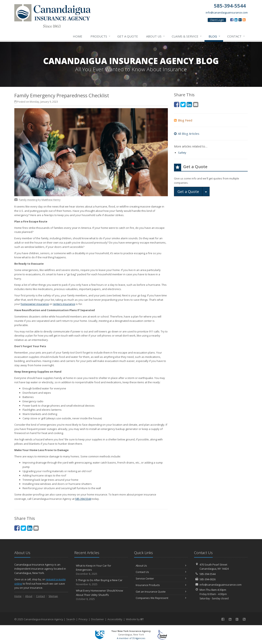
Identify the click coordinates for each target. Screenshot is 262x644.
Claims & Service (187, 36)
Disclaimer (98, 619)
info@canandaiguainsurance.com (227, 12)
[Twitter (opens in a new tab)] (23, 528)
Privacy (83, 619)
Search (71, 619)
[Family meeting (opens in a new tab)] (28, 200)
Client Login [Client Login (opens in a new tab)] (217, 20)
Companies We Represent (161, 598)
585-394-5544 (83, 499)
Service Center (161, 578)
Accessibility (115, 619)
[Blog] (244, 20)
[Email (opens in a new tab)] (36, 528)
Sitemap (53, 596)
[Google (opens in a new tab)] (240, 20)
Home (78, 36)
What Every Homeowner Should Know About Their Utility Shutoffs (101, 595)
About (29, 596)
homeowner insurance (35, 304)
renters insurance (64, 304)
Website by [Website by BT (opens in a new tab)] (135, 619)
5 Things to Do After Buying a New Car (101, 582)
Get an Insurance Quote (161, 592)
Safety (182, 153)
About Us (156, 36)
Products (101, 36)
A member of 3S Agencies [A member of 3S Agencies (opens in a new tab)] (131, 638)
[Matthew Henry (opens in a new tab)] (51, 200)
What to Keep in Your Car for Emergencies (101, 570)
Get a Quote (128, 36)
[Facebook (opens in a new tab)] (232, 20)
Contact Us (161, 572)
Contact (236, 36)
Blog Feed (183, 120)
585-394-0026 (208, 579)
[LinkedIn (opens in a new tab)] (236, 20)
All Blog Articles (187, 134)
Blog (215, 36)
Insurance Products (161, 585)
